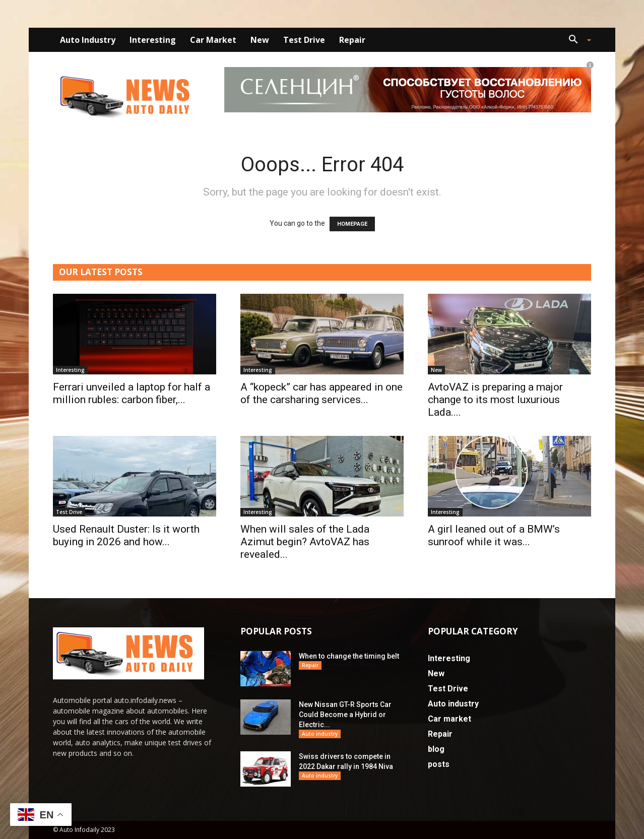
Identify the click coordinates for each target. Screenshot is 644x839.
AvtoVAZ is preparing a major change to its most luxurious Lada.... (495, 400)
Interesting (153, 40)
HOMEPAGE (352, 224)
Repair (352, 40)
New (260, 40)
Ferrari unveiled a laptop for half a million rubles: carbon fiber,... (132, 393)
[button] (576, 41)
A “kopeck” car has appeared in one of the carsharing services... (321, 393)
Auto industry (88, 40)
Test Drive (304, 40)
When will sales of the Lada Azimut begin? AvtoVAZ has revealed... (305, 542)
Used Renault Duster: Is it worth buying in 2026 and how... (126, 535)
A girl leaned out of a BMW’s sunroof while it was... (494, 535)
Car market (213, 40)
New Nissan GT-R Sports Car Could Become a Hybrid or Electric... (345, 715)
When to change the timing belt (349, 656)
